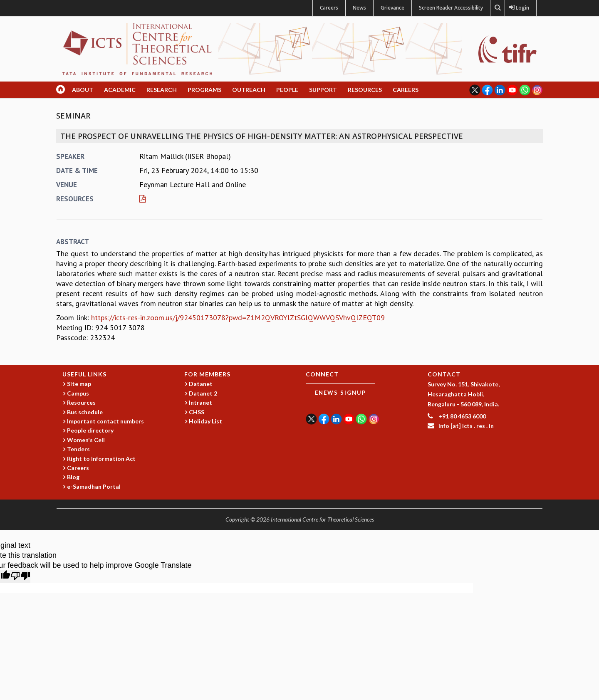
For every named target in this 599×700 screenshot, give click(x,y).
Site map (79, 384)
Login (521, 8)
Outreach (249, 90)
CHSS (197, 412)
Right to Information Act (101, 459)
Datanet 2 (203, 393)
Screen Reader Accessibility (451, 8)
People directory (90, 430)
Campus (78, 393)
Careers (329, 8)
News (359, 8)
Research (162, 90)
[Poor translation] (20, 576)
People (287, 90)
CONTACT (444, 374)
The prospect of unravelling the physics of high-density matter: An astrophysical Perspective (262, 136)
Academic (120, 90)
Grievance (392, 8)
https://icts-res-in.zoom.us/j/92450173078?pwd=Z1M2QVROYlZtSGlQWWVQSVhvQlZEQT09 (238, 318)
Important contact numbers (105, 421)
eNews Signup (340, 393)
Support (323, 90)
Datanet (201, 384)
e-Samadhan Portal (94, 486)
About (83, 90)
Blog (73, 477)
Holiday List (205, 421)
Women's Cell (86, 440)
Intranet (200, 402)
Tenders (78, 449)
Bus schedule (85, 412)
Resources (365, 90)
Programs (204, 90)
